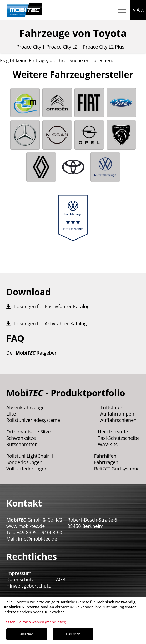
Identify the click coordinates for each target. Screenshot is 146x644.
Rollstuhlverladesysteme (33, 420)
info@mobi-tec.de (38, 539)
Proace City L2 (62, 47)
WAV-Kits (108, 444)
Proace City (29, 47)
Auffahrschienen (118, 420)
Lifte (11, 414)
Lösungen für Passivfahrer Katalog (52, 306)
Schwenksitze (21, 438)
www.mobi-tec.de (26, 526)
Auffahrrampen (117, 414)
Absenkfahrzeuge (26, 407)
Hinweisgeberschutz (29, 586)
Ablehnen (27, 634)
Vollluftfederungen (27, 469)
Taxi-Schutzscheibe (119, 438)
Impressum (19, 573)
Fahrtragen (106, 462)
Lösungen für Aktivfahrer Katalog (51, 323)
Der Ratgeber (31, 353)
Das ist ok (73, 634)
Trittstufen (112, 407)
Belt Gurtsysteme (117, 469)
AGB (61, 579)
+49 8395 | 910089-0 (39, 532)
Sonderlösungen (24, 462)
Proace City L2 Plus (104, 47)
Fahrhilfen (105, 456)
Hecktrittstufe (113, 432)
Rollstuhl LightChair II (30, 456)
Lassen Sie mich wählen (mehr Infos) (35, 622)
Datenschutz (20, 579)
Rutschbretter (22, 444)
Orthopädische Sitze (29, 432)
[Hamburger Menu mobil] (122, 10)
